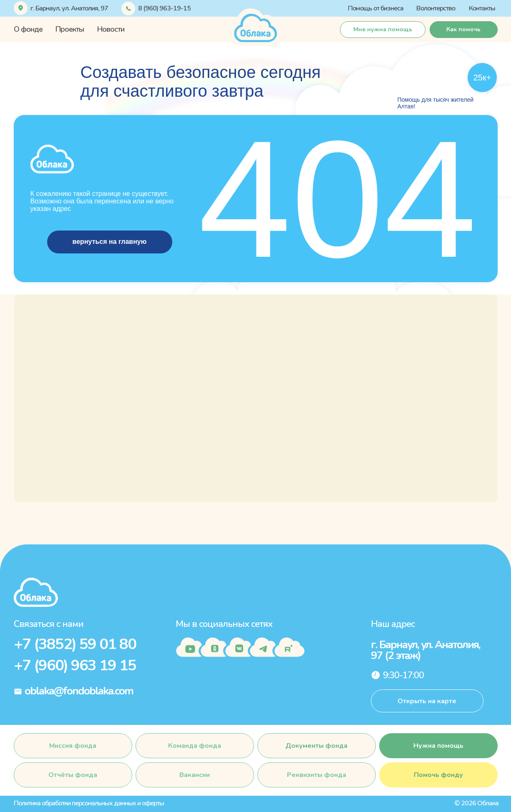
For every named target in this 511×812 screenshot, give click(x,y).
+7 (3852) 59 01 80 (75, 644)
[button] (464, 30)
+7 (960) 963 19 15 (75, 665)
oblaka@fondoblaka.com (79, 691)
